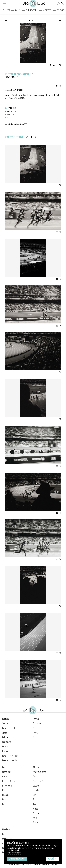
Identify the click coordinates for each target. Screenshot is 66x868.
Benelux (36, 799)
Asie (35, 776)
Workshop (37, 733)
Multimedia (37, 728)
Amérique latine (39, 772)
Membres (6, 10)
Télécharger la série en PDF (17, 124)
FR (57, 86)
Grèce (35, 823)
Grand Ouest (7, 772)
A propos (47, 10)
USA (35, 795)
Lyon (4, 804)
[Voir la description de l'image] (57, 65)
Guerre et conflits (10, 760)
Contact (61, 10)
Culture (5, 737)
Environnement (9, 728)
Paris (6, 117)
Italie (35, 818)
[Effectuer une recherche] (58, 3)
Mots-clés (12, 108)
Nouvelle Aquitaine (10, 781)
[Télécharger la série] (32, 137)
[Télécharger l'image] (51, 65)
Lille (4, 790)
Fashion (5, 751)
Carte (18, 10)
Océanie (36, 786)
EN (60, 86)
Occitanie (6, 776)
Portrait (36, 719)
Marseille (6, 795)
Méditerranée (39, 781)
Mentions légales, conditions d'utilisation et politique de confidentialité (33, 864)
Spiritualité (7, 742)
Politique (6, 719)
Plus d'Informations (14, 853)
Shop (35, 737)
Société (5, 723)
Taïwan (36, 804)
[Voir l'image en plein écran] (60, 65)
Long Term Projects (10, 756)
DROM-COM (7, 786)
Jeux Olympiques (11, 114)
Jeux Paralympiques (12, 112)
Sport (5, 733)
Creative (6, 747)
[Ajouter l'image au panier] (54, 65)
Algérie (36, 813)
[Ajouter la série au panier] (36, 137)
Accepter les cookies (17, 859)
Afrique (36, 767)
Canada (36, 790)
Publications (32, 10)
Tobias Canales (11, 77)
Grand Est (6, 767)
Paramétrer (53, 859)
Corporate (37, 723)
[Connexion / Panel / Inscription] (62, 3)
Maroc (35, 809)
